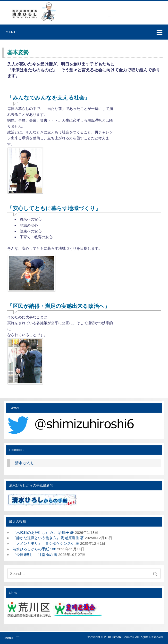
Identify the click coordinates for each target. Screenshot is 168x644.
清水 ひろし (25, 463)
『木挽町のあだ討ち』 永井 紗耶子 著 (43, 533)
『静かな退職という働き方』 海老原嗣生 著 (48, 538)
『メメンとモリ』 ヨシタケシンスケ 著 (46, 543)
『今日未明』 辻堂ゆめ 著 (35, 555)
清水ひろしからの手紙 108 (34, 549)
